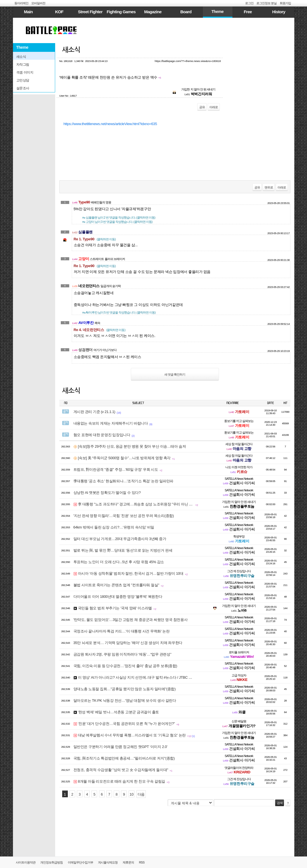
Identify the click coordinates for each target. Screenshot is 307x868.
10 (132, 794)
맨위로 (269, 187)
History (279, 12)
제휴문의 (128, 862)
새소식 (71, 50)
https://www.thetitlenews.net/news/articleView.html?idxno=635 (110, 124)
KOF (59, 12)
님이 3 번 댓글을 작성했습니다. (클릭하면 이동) (117, 222)
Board (186, 12)
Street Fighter (90, 12)
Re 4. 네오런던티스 (100, 330)
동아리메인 (21, 3)
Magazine (153, 12)
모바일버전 (38, 3)
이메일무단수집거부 (80, 862)
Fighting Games (121, 12)
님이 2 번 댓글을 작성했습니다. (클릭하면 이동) (119, 217)
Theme (217, 12)
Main (28, 12)
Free (248, 12)
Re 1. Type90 (95, 239)
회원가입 (285, 3)
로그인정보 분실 (266, 3)
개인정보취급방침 (51, 862)
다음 (141, 794)
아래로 (214, 107)
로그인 (249, 3)
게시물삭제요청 (108, 862)
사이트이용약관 (26, 862)
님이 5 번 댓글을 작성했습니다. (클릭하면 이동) (119, 312)
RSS (142, 862)
